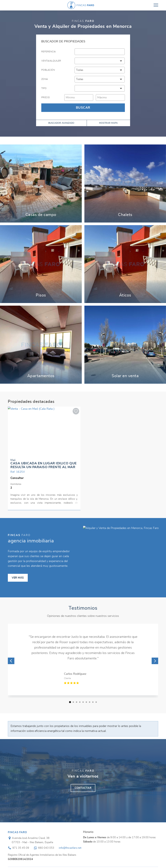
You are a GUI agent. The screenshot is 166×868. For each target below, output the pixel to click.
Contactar (83, 788)
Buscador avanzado (61, 123)
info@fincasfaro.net (70, 848)
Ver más (41, 183)
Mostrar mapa (108, 123)
